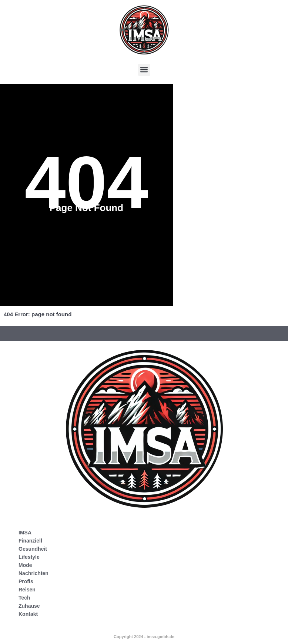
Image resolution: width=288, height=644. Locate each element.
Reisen (27, 590)
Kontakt (28, 614)
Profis (26, 581)
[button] (144, 70)
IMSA (25, 533)
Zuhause (29, 606)
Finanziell (30, 541)
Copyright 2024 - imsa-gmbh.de (144, 637)
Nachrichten (34, 573)
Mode (25, 565)
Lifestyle (29, 557)
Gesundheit (33, 549)
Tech (24, 598)
